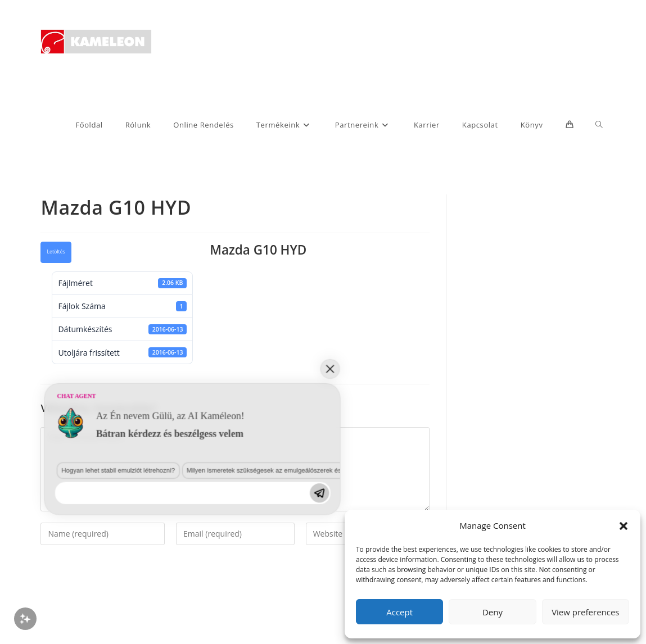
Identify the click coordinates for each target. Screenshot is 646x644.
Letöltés (56, 252)
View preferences (585, 612)
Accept (399, 612)
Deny (493, 612)
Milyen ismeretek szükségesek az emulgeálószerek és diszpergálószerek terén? (180, 561)
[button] (624, 526)
